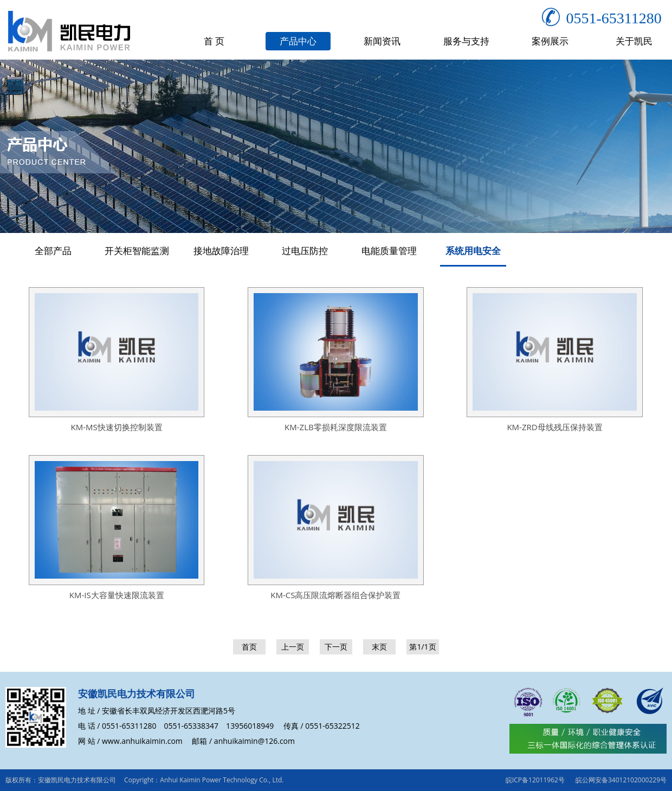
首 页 (214, 41)
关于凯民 (634, 41)
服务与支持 (466, 41)
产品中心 (298, 41)
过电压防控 (305, 251)
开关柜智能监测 (137, 251)
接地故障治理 (221, 251)
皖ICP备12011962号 (535, 780)
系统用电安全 (473, 251)
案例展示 (550, 41)
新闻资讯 (382, 41)
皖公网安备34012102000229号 (621, 780)
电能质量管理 (389, 251)
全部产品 (53, 251)
